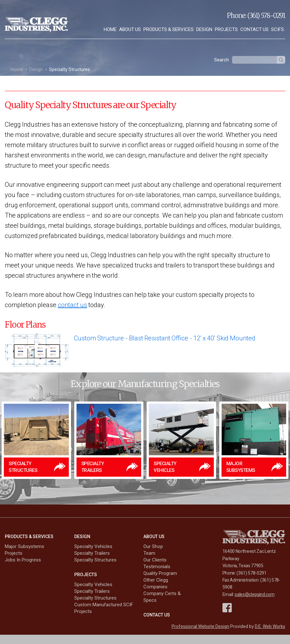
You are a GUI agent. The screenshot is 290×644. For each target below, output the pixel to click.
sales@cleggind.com (254, 594)
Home (110, 29)
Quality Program (160, 573)
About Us (130, 29)
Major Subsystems (24, 546)
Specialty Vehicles (93, 546)
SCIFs (278, 29)
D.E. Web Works (270, 626)
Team (149, 553)
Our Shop (153, 546)
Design (204, 29)
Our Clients (155, 560)
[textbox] (254, 60)
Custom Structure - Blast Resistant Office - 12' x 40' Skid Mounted (165, 338)
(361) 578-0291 (266, 16)
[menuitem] (110, 30)
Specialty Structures (69, 69)
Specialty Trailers (92, 553)
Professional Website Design (200, 626)
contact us (72, 305)
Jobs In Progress (23, 560)
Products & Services (169, 29)
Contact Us (254, 29)
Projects (226, 29)
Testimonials (157, 567)
